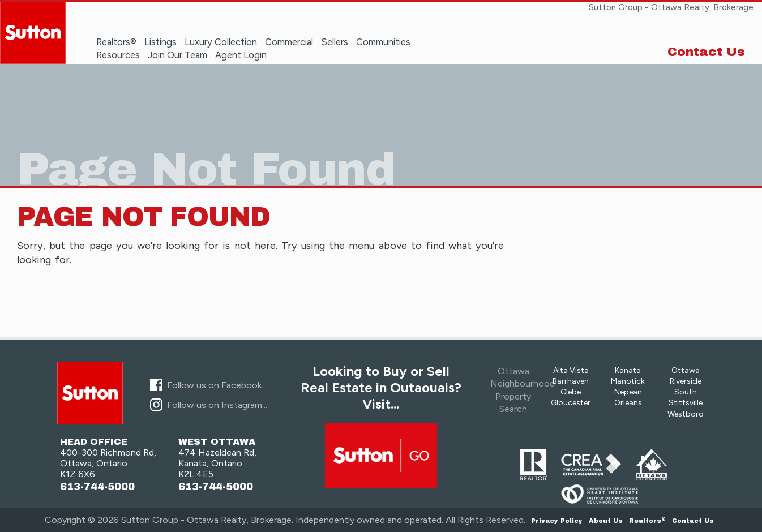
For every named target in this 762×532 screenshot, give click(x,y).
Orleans (628, 403)
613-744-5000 (97, 487)
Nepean (628, 392)
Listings (160, 42)
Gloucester (571, 403)
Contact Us (706, 52)
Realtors (647, 521)
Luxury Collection (221, 42)
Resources (118, 55)
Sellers (335, 42)
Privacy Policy (557, 521)
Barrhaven (571, 381)
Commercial (289, 42)
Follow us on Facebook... (217, 385)
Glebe (571, 392)
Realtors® (116, 42)
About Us (606, 521)
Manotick (628, 381)
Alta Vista (571, 370)
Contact (693, 521)
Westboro (686, 414)
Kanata (628, 370)
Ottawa (686, 370)
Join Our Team (177, 55)
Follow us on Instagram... (217, 405)
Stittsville (686, 403)
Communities (383, 42)
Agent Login (241, 55)
